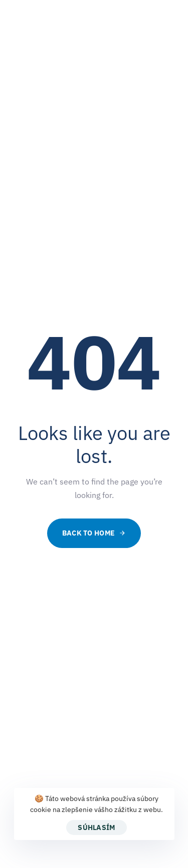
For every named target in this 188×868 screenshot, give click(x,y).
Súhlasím (96, 827)
